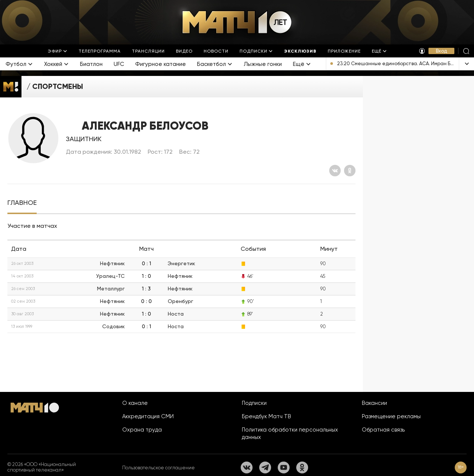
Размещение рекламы (391, 416)
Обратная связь (383, 430)
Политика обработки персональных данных (290, 433)
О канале (135, 403)
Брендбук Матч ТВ (266, 416)
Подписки (254, 403)
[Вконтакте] (335, 171)
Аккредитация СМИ (148, 416)
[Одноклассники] (350, 171)
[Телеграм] (265, 467)
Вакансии (374, 403)
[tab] (22, 203)
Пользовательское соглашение (158, 468)
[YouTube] (284, 467)
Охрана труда (142, 430)
